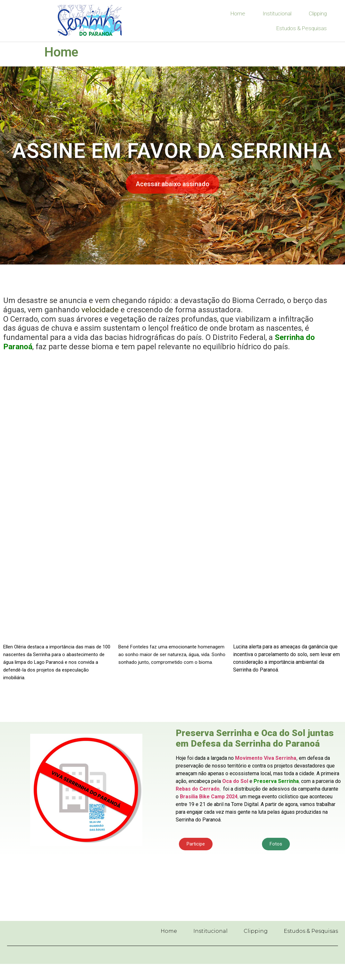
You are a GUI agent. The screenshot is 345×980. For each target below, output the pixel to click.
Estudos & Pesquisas (302, 28)
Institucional (277, 13)
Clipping (318, 13)
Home (238, 13)
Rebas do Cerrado (198, 789)
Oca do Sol (235, 781)
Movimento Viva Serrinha (266, 758)
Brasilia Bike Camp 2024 (209, 797)
